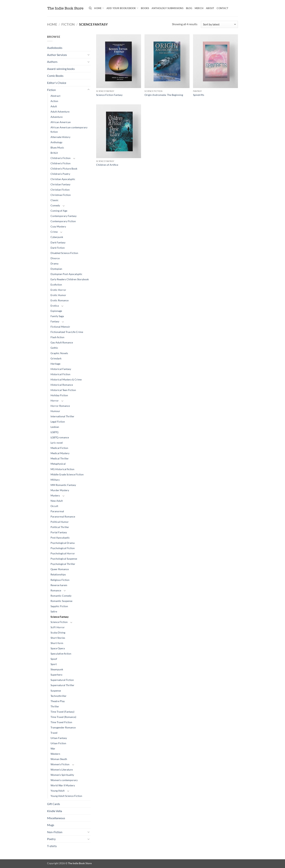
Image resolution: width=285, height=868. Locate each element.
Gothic (54, 348)
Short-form (57, 643)
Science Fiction (59, 622)
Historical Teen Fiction (63, 390)
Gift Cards (54, 804)
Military (55, 480)
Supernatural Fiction (62, 680)
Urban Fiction (58, 743)
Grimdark (56, 358)
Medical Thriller (60, 458)
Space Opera (58, 648)
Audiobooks (55, 48)
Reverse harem (59, 585)
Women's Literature (62, 770)
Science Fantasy (60, 617)
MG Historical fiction (62, 469)
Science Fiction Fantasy (109, 95)
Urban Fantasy (59, 738)
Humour (55, 411)
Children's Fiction (61, 158)
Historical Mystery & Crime (66, 379)
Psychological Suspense (64, 559)
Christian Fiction (60, 190)
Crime (54, 232)
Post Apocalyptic (60, 538)
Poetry (51, 839)
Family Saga (57, 316)
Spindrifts (199, 95)
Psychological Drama (63, 543)
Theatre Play (58, 701)
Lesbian (55, 427)
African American (61, 122)
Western (55, 754)
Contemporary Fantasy (64, 216)
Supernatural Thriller (62, 685)
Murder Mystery (60, 490)
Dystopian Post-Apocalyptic (66, 274)
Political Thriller (60, 527)
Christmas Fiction (61, 195)
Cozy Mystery (58, 226)
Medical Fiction (59, 448)
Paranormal (57, 511)
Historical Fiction (60, 374)
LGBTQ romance (60, 437)
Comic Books (55, 76)
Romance (56, 590)
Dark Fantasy (58, 242)
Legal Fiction (58, 422)
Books (145, 8)
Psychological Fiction (63, 548)
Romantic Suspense (61, 601)
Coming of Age (59, 211)
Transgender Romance (63, 727)
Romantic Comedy (61, 596)
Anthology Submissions (167, 8)
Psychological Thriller (63, 564)
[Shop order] (219, 24)
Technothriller (59, 696)
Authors (52, 62)
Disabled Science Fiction (64, 253)
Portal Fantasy (59, 532)
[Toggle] (89, 55)
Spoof (54, 659)
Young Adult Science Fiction (66, 796)
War (53, 748)
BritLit (54, 153)
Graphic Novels (59, 353)
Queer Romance (60, 569)
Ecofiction (56, 285)
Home (99, 8)
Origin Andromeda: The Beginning (164, 95)
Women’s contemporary (64, 780)
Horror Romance (60, 406)
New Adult (57, 501)
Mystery (55, 495)
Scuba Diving (58, 632)
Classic (55, 200)
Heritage (55, 364)
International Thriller (62, 416)
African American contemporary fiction (69, 129)
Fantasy (55, 321)
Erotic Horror (58, 290)
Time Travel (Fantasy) (62, 712)
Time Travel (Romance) (63, 717)
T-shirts (52, 846)
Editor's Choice (57, 83)
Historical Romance (62, 385)
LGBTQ (54, 432)
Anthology (56, 142)
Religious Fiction (60, 580)
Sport (54, 664)
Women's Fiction (60, 764)
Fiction (68, 24)
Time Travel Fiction (61, 722)
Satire (54, 611)
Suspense (56, 691)
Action (54, 101)
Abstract (55, 96)
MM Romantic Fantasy (63, 485)
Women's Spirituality (62, 775)
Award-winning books (61, 69)
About (210, 8)
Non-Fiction (55, 832)
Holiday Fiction (59, 395)
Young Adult (58, 791)
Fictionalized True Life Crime (67, 332)
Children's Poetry (60, 174)
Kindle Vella (55, 811)
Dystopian (56, 269)
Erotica (55, 306)
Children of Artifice (107, 165)
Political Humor (60, 522)
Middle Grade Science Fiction (67, 474)
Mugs (51, 825)
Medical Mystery (60, 453)
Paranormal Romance (63, 516)
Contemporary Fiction (63, 221)
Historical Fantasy (61, 369)
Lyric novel (57, 443)
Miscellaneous (56, 818)
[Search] (90, 8)
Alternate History (60, 137)
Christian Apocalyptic (63, 179)
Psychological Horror (63, 553)
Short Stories (58, 638)
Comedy (55, 205)
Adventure (57, 117)
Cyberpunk (57, 237)
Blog (189, 8)
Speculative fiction (61, 654)
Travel (54, 733)
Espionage (56, 311)
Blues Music (57, 147)
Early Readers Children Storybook (70, 279)
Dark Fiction (58, 248)
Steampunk (57, 669)
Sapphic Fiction (59, 606)
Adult (54, 106)
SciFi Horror (58, 627)
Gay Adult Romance (62, 342)
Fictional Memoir (60, 327)
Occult (54, 506)
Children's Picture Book (64, 169)
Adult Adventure (60, 112)
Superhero (56, 675)
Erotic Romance (60, 300)
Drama (54, 263)
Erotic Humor (58, 295)
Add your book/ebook (122, 8)
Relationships (58, 574)
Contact (222, 8)
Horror (55, 401)
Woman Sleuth (59, 759)
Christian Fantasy (60, 184)
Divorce (55, 258)
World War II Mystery (63, 785)
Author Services (57, 55)
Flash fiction (57, 337)
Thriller (55, 706)
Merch (199, 8)
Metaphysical (58, 464)
